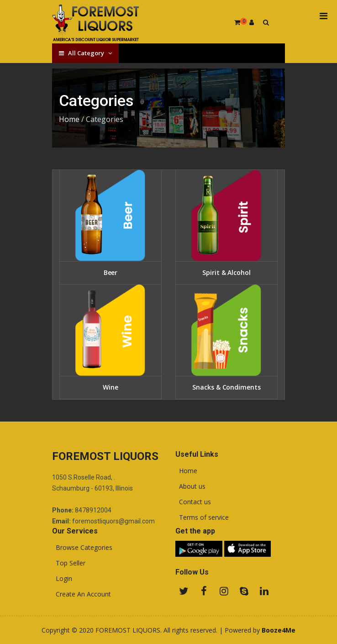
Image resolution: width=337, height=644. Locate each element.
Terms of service (202, 517)
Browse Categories (82, 548)
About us (190, 486)
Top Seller (69, 563)
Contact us (193, 502)
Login (62, 579)
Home (69, 119)
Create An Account (82, 594)
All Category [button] (85, 53)
